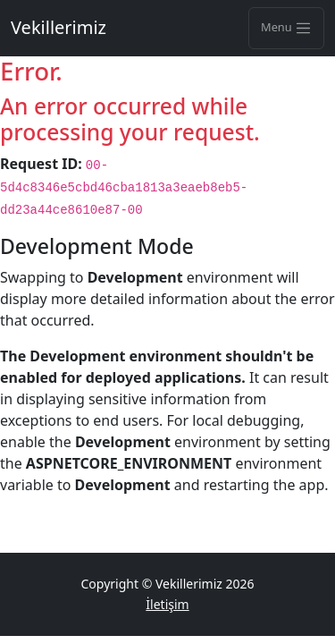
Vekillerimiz (59, 27)
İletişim (167, 604)
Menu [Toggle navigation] (286, 28)
